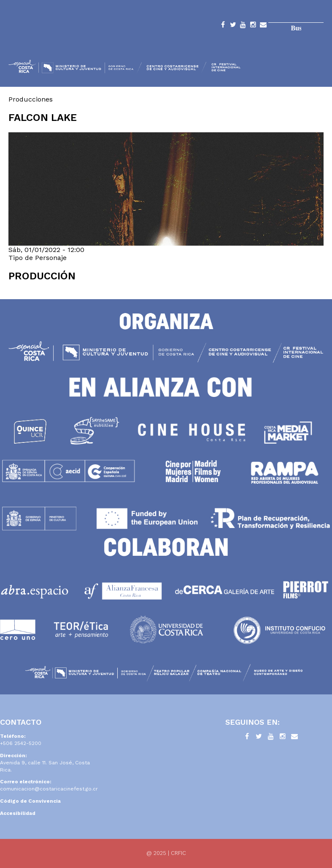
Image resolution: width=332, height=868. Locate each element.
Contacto (263, 26)
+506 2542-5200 (21, 743)
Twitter (233, 26)
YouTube (243, 26)
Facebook (223, 26)
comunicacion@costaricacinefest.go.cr (49, 789)
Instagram (253, 26)
